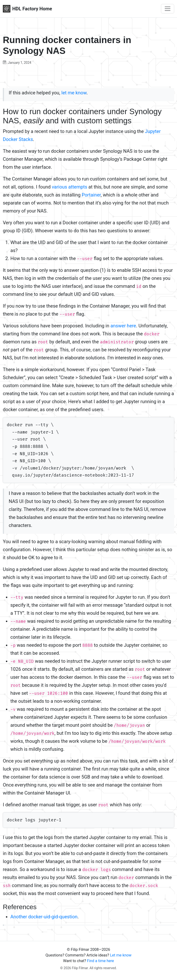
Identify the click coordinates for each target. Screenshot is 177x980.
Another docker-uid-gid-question (44, 917)
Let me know (121, 955)
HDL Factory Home (27, 9)
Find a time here (101, 961)
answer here (123, 326)
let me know (74, 93)
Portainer (91, 195)
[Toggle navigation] (168, 9)
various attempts (70, 187)
